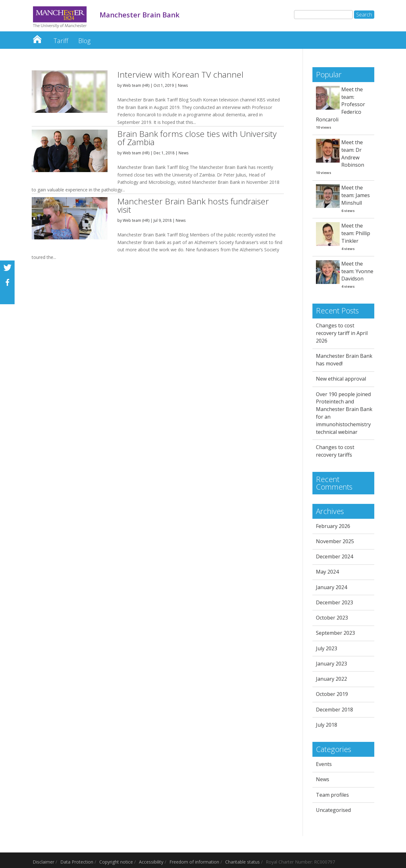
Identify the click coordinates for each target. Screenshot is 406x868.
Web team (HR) (136, 85)
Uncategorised (333, 810)
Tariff (61, 41)
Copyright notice (116, 862)
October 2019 (332, 694)
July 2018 (327, 725)
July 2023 (327, 648)
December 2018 (334, 710)
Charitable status (242, 862)
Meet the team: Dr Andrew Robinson (353, 154)
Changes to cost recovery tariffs (335, 451)
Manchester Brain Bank (37, 38)
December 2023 (334, 602)
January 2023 (331, 664)
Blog (84, 41)
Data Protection (77, 862)
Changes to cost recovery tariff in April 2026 (342, 333)
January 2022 (331, 679)
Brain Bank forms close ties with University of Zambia (197, 138)
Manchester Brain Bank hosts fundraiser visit (193, 205)
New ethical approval (341, 379)
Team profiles (332, 795)
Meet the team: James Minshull (356, 195)
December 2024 (334, 556)
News (183, 85)
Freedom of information (194, 862)
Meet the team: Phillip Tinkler (356, 233)
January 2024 (331, 587)
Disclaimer (43, 862)
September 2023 (335, 633)
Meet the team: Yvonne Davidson (357, 271)
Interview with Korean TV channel (180, 74)
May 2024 (327, 572)
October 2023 (332, 618)
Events (324, 764)
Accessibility (151, 862)
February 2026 (333, 526)
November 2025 (335, 541)
